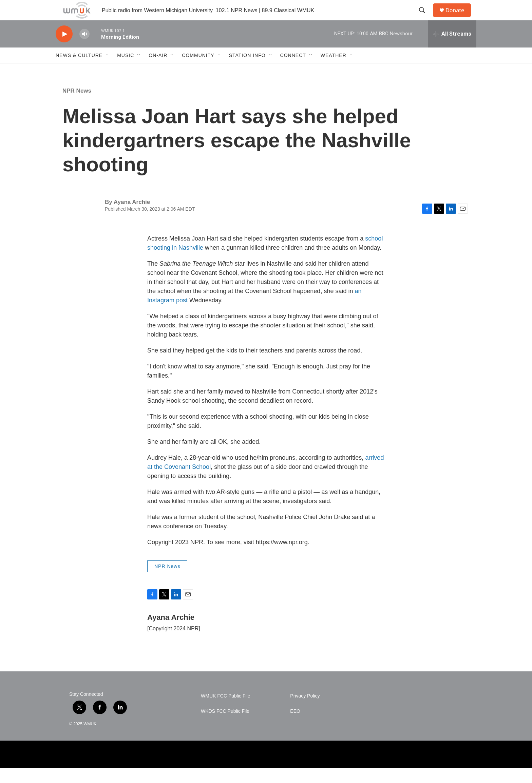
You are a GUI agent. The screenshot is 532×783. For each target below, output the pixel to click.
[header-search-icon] (425, 18)
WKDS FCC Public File (225, 727)
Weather (334, 71)
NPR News (77, 106)
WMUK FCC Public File (225, 711)
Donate (459, 18)
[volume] (84, 49)
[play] (64, 49)
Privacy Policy (305, 711)
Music (126, 71)
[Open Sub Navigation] (108, 71)
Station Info (247, 71)
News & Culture (79, 71)
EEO (295, 727)
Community (198, 71)
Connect (293, 71)
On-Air (158, 71)
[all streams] (452, 49)
